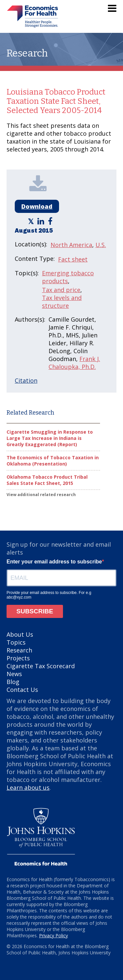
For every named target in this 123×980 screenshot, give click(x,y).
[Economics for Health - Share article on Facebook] (51, 221)
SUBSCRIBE (35, 611)
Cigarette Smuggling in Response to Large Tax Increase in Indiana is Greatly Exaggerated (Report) (50, 438)
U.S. (101, 245)
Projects (18, 658)
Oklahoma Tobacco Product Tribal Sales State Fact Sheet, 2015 (47, 480)
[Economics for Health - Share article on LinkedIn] (42, 221)
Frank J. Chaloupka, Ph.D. (74, 363)
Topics (16, 642)
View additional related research (41, 495)
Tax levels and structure (62, 302)
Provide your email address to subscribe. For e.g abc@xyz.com (49, 595)
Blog (13, 682)
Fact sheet (73, 259)
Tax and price (61, 290)
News (14, 674)
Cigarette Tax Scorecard (41, 666)
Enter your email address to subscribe (54, 562)
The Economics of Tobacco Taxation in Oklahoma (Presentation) (53, 461)
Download (37, 206)
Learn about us (28, 787)
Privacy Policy (53, 935)
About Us (20, 634)
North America (71, 245)
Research (19, 650)
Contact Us (22, 690)
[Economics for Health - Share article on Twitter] (32, 221)
